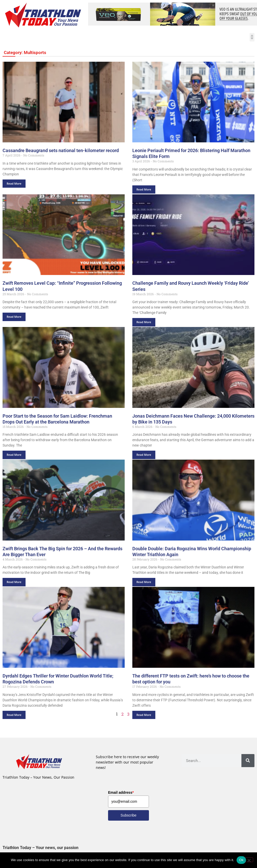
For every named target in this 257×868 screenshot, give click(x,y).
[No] (249, 860)
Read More (14, 183)
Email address (121, 792)
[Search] (248, 761)
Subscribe (128, 815)
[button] (252, 37)
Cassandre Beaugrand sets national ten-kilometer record (61, 151)
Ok (241, 860)
